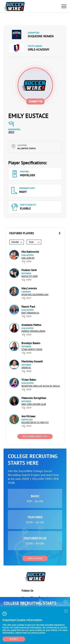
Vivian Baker (29, 380)
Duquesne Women (41, 36)
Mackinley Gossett (32, 361)
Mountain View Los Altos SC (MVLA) (41, 386)
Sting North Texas (32, 349)
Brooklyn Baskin (31, 343)
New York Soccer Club (34, 404)
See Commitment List (35, 437)
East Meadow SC (30, 313)
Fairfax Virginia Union (33, 331)
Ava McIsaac (29, 416)
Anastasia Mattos (31, 325)
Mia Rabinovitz (30, 252)
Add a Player (35, 558)
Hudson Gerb (29, 270)
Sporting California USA (35, 295)
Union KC (26, 368)
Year (31, 242)
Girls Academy (39, 50)
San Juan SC (28, 258)
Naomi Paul (28, 307)
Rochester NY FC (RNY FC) (35, 423)
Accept (14, 639)
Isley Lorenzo (29, 288)
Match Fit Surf (30, 276)
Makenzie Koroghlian (34, 398)
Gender (15, 242)
